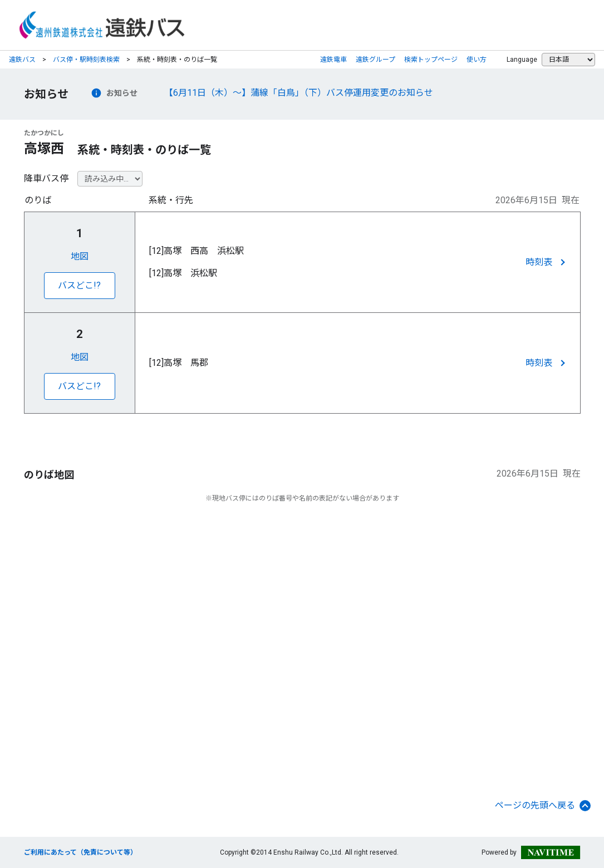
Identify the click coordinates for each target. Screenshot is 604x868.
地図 (80, 256)
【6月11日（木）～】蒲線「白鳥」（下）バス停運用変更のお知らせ (299, 93)
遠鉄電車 (333, 60)
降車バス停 (46, 178)
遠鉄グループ (375, 60)
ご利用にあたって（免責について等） (80, 852)
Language (522, 60)
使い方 (477, 60)
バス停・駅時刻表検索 (86, 60)
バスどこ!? (79, 285)
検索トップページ (431, 60)
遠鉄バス (22, 60)
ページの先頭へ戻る (543, 806)
